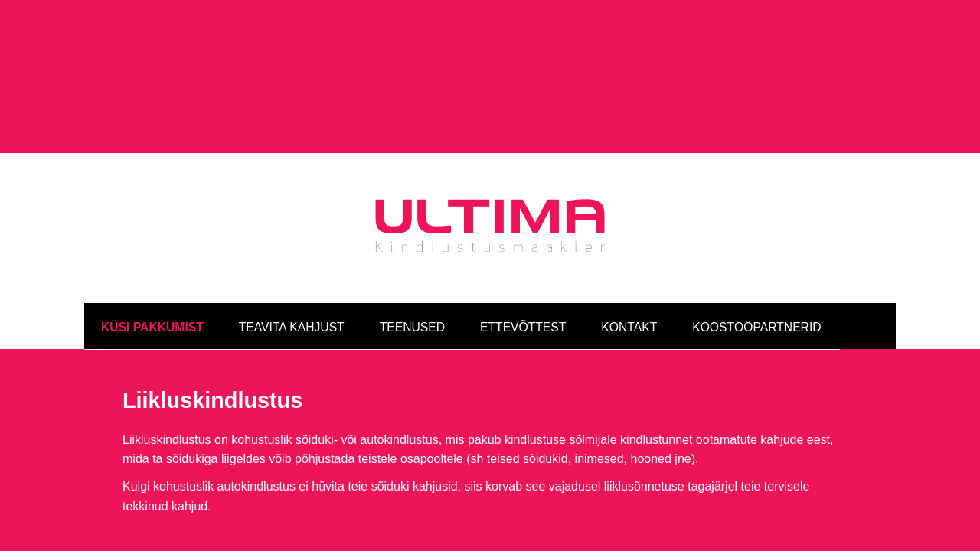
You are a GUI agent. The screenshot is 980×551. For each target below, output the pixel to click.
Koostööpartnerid (756, 248)
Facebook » (742, 485)
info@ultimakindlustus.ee (453, 485)
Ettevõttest (523, 248)
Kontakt (629, 248)
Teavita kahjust (292, 248)
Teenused (412, 248)
